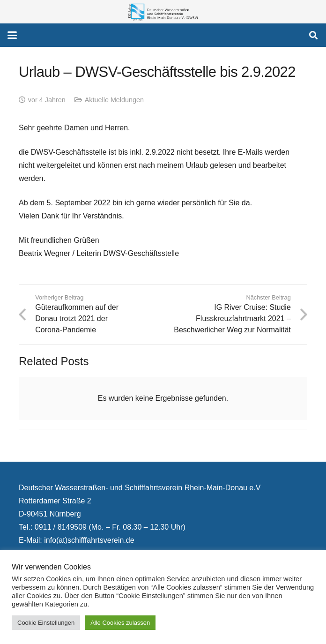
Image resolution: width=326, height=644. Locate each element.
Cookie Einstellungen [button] (46, 623)
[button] (12, 35)
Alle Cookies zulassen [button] (120, 623)
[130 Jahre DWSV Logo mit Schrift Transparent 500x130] (163, 12)
